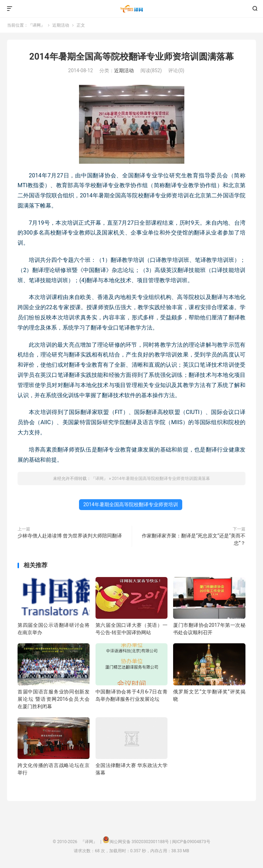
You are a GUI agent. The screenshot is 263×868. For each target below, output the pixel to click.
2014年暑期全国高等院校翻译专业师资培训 (130, 504)
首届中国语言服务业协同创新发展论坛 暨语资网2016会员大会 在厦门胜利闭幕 (54, 699)
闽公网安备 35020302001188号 (139, 842)
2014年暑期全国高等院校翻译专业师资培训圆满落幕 (131, 57)
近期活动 (61, 25)
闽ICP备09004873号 (191, 842)
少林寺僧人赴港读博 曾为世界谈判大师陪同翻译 (70, 536)
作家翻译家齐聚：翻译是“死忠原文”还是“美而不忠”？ (194, 539)
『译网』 (131, 9)
